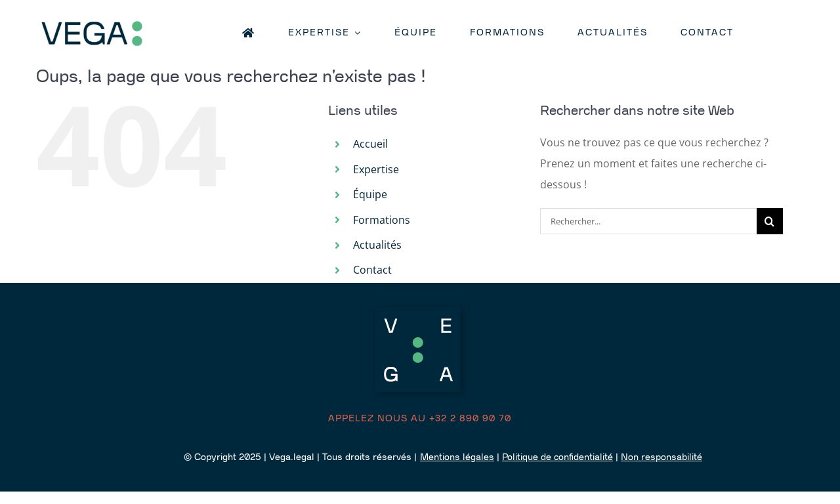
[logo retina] (115, 21)
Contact (372, 270)
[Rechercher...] (648, 221)
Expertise (376, 169)
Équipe (370, 194)
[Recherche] (770, 221)
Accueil (370, 144)
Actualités (377, 245)
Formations (382, 220)
